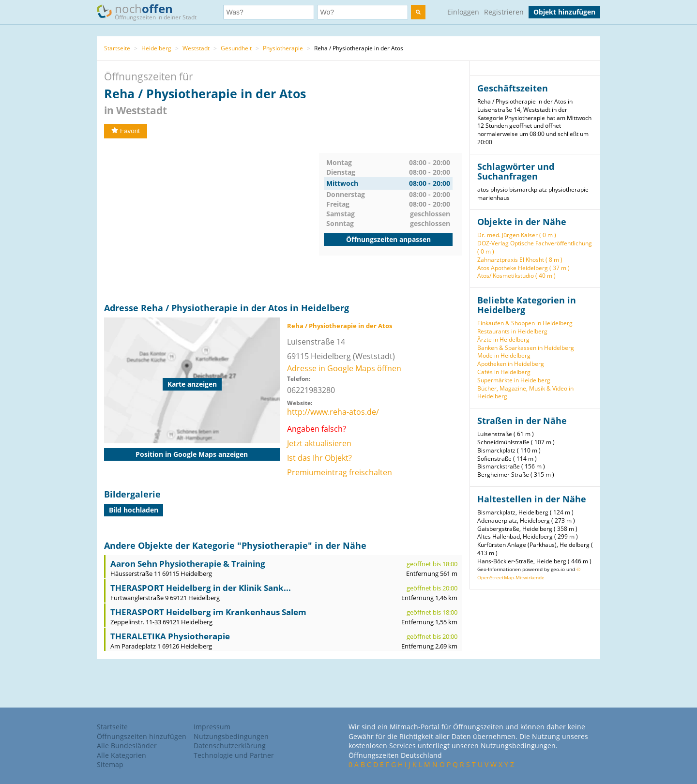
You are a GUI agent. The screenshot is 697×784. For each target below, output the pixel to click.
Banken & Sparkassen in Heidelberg (526, 348)
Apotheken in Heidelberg (511, 364)
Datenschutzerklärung (230, 746)
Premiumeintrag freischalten (340, 472)
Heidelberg (156, 48)
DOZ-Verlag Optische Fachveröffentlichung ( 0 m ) (535, 247)
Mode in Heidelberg (504, 355)
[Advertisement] (212, 221)
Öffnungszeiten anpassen (388, 239)
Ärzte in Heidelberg (503, 339)
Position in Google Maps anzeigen (192, 454)
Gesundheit (236, 48)
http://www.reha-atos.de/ (333, 412)
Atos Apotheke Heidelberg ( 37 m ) (523, 268)
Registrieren (504, 12)
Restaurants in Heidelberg (512, 331)
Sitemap (110, 764)
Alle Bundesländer (127, 746)
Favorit (126, 131)
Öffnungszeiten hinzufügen (142, 736)
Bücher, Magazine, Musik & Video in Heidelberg (525, 392)
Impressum (212, 727)
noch (151, 11)
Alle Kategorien (121, 755)
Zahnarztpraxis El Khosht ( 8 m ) (520, 260)
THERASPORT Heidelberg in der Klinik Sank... (201, 588)
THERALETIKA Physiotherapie (170, 636)
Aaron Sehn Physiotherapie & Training (188, 564)
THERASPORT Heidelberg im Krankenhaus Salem (208, 612)
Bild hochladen (134, 510)
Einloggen (463, 12)
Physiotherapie (283, 48)
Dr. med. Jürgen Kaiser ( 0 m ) (517, 235)
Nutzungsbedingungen (231, 736)
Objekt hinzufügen (564, 12)
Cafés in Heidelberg (504, 372)
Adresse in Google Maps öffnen (344, 368)
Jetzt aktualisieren (319, 443)
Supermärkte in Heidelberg (514, 380)
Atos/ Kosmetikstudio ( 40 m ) (516, 276)
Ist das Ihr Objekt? (319, 458)
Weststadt (196, 48)
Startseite (117, 48)
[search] (418, 12)
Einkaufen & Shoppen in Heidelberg (525, 323)
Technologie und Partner (234, 755)
